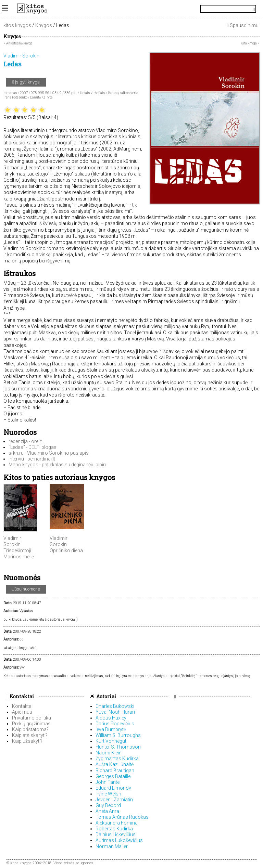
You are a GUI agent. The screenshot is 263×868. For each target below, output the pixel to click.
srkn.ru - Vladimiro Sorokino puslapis (49, 453)
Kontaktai (21, 696)
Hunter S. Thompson (118, 747)
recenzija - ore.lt (25, 441)
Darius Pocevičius (115, 724)
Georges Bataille (113, 776)
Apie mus (22, 712)
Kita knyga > (250, 43)
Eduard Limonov (113, 788)
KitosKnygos (131, 9)
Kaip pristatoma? (30, 729)
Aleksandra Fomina (117, 823)
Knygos (44, 25)
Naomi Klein (109, 753)
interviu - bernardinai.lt (32, 459)
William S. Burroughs (118, 735)
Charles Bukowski (115, 706)
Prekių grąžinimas (31, 724)
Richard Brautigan (115, 770)
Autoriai (106, 696)
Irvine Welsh (108, 794)
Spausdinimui (243, 25)
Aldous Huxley (111, 718)
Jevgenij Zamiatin (114, 800)
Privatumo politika (32, 718)
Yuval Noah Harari (115, 712)
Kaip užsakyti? (27, 741)
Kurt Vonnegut (111, 741)
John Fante (108, 782)
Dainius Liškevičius (116, 834)
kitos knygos (17, 25)
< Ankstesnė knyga (18, 43)
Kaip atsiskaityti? (30, 735)
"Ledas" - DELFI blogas (33, 447)
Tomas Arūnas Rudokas (122, 817)
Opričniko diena (66, 550)
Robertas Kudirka (114, 829)
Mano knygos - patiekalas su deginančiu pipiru (58, 465)
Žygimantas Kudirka (117, 759)
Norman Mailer (112, 846)
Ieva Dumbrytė (111, 729)
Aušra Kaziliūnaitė (115, 764)
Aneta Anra (107, 811)
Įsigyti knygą (26, 82)
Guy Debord (108, 805)
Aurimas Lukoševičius (119, 840)
